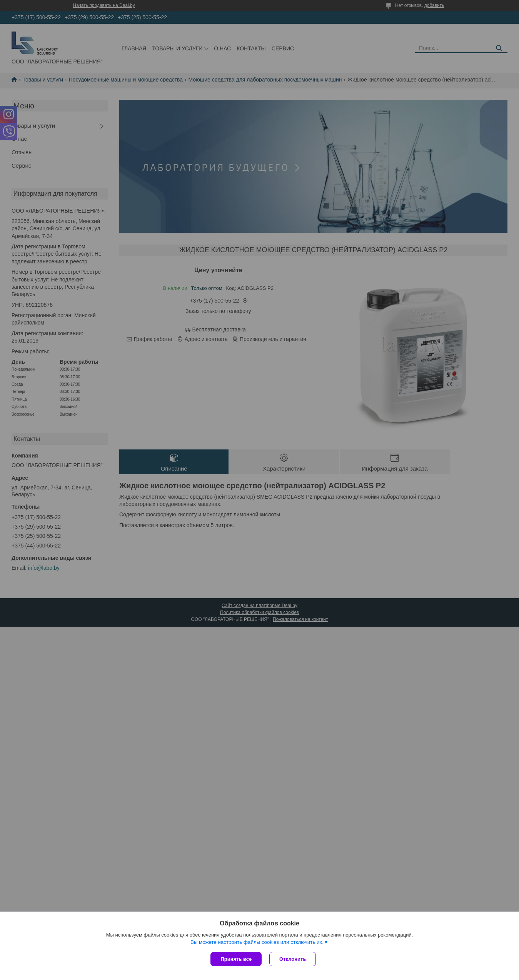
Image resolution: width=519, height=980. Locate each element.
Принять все (236, 959)
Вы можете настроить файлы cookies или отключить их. (257, 942)
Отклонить (293, 959)
